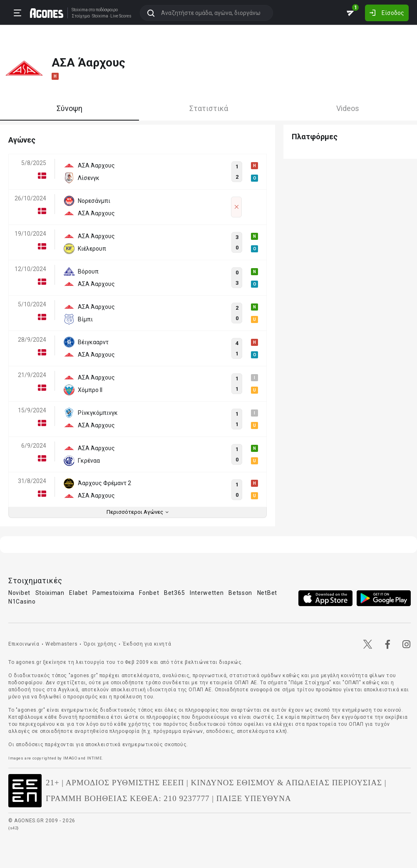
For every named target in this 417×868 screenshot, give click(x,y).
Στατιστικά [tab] (209, 108)
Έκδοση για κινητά (147, 644)
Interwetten (207, 593)
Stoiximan (50, 593)
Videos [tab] (348, 108)
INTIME (95, 758)
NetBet (267, 593)
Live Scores (121, 16)
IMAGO (70, 758)
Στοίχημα (81, 16)
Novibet (19, 593)
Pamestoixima (113, 593)
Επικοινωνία (24, 644)
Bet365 (174, 593)
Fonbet (149, 593)
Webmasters (61, 644)
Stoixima (80, 10)
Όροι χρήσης (100, 644)
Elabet (78, 593)
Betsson (240, 593)
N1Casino (22, 602)
